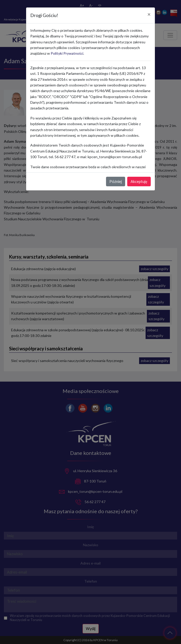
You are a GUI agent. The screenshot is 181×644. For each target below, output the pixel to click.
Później (116, 182)
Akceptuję (139, 182)
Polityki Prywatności (67, 53)
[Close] (149, 14)
